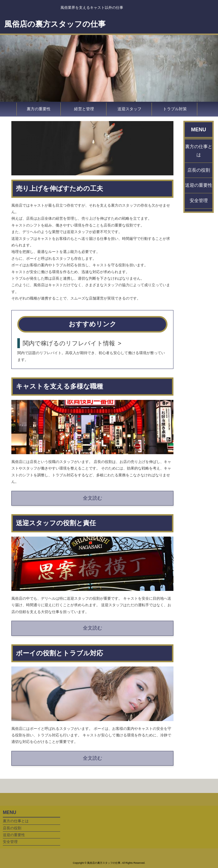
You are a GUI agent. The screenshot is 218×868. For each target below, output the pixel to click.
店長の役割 (199, 170)
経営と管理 (84, 109)
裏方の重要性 (39, 109)
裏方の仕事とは (199, 151)
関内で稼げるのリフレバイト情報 (69, 343)
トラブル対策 (175, 109)
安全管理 (199, 201)
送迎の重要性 (199, 185)
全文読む (93, 498)
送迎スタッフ (129, 109)
